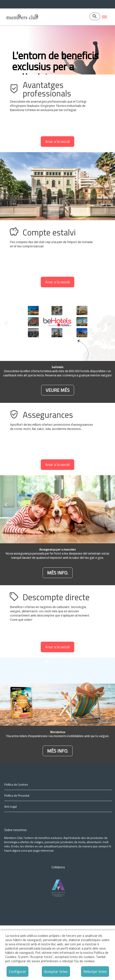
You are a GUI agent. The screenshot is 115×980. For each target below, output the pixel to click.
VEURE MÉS (58, 445)
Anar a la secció (57, 196)
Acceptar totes (56, 971)
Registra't (24, 114)
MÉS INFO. (58, 627)
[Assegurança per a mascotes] (58, 627)
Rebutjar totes (95, 971)
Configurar (18, 971)
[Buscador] (95, 16)
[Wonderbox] (58, 805)
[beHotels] (58, 444)
